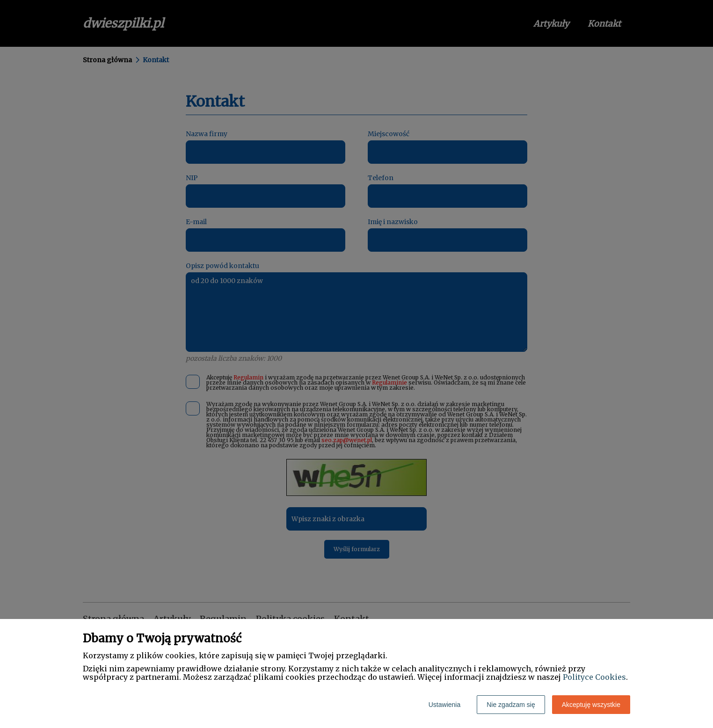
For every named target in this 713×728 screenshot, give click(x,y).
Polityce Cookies (594, 677)
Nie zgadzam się (511, 705)
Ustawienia (444, 705)
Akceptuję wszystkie (591, 705)
